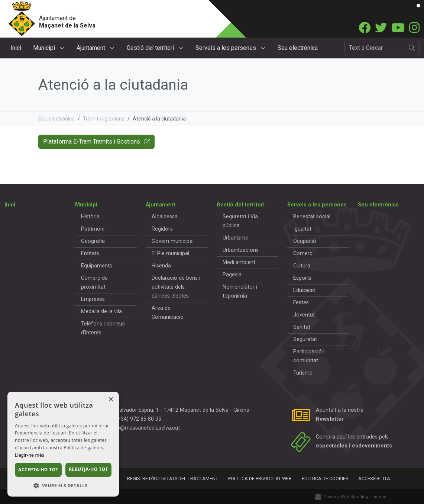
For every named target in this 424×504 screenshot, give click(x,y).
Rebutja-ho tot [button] (88, 469)
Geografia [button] (93, 241)
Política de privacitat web (260, 479)
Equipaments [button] (97, 266)
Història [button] (90, 217)
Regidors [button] (162, 229)
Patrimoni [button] (93, 229)
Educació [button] (304, 290)
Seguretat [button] (305, 339)
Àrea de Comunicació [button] (168, 313)
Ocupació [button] (305, 241)
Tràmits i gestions (104, 119)
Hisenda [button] (161, 266)
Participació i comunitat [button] (309, 356)
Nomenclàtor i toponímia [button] (240, 291)
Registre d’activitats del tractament (173, 479)
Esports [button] (302, 278)
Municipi (49, 48)
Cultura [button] (302, 266)
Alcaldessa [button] (165, 217)
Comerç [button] (303, 253)
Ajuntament (96, 48)
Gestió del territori (155, 48)
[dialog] (63, 444)
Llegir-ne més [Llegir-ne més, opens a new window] (30, 455)
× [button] (111, 400)
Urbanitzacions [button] (241, 250)
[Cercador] (374, 48)
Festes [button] (301, 303)
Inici (16, 48)
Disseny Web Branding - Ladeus (355, 497)
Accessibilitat (375, 479)
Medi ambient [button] (239, 262)
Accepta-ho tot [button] (38, 470)
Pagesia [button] (232, 275)
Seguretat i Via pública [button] (240, 221)
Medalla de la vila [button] (101, 312)
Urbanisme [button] (235, 238)
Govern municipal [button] (173, 241)
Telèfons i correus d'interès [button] (103, 328)
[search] (412, 48)
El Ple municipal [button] (170, 253)
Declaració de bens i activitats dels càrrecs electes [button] (176, 287)
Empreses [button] (93, 299)
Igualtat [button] (302, 229)
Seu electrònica (298, 48)
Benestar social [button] (312, 217)
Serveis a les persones (231, 48)
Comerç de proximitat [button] (94, 283)
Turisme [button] (303, 373)
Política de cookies (325, 479)
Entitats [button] (90, 253)
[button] (63, 485)
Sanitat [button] (302, 327)
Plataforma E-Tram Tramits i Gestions (96, 142)
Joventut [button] (304, 315)
